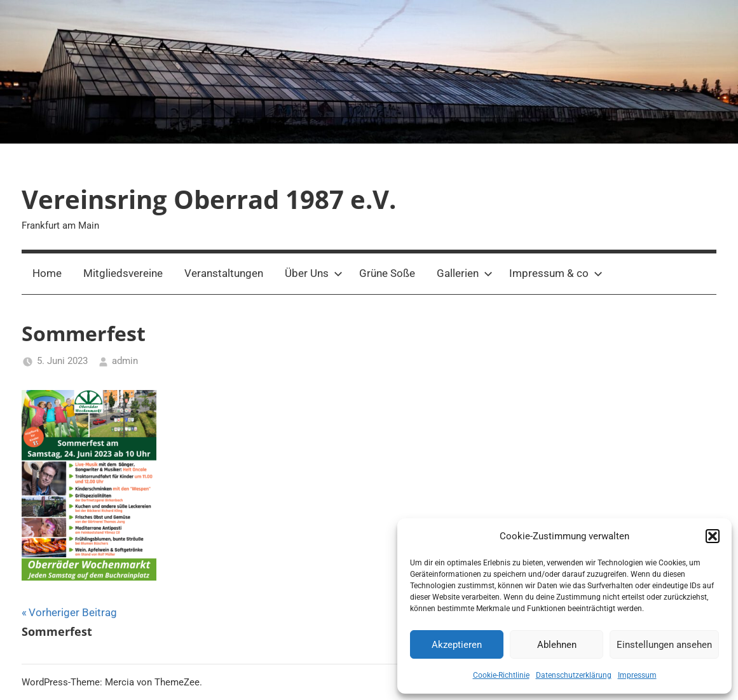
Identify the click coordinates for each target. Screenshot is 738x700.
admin (125, 361)
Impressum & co (556, 273)
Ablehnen (557, 645)
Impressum (637, 675)
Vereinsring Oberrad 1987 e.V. (209, 199)
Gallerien (465, 273)
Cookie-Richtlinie (501, 675)
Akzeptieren (457, 645)
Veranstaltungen (224, 273)
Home (47, 273)
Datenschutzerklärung (574, 675)
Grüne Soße (387, 273)
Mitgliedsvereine (123, 273)
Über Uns (314, 273)
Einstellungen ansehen (664, 645)
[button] (713, 536)
